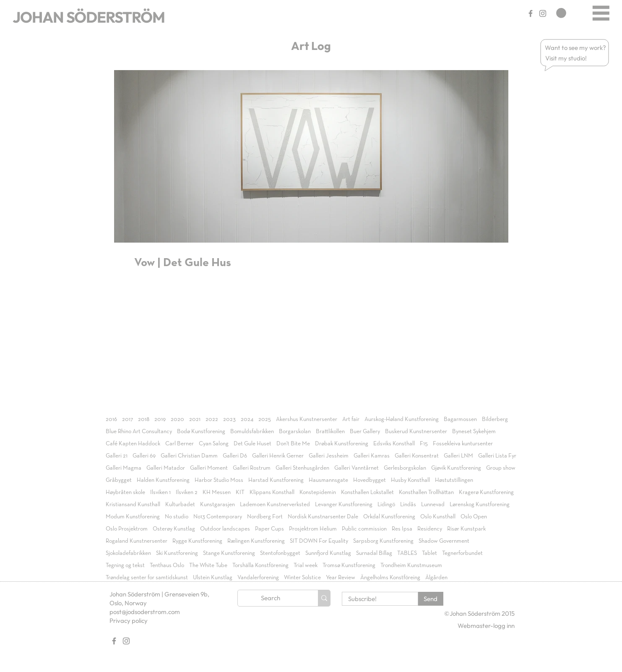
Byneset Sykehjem (474, 431)
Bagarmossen (460, 419)
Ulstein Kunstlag (213, 578)
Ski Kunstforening (177, 553)
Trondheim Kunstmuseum (411, 565)
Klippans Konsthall (272, 492)
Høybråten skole (125, 492)
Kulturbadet (180, 505)
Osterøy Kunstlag (174, 529)
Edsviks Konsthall (394, 444)
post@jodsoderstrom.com (145, 612)
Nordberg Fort (265, 517)
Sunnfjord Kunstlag (328, 553)
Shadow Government (444, 541)
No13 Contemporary (218, 517)
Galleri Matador (166, 468)
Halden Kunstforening (163, 480)
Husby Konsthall (410, 480)
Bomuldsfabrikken (252, 431)
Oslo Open (474, 517)
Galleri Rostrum (252, 468)
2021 (195, 419)
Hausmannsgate (328, 480)
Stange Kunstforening (229, 553)
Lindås (408, 505)
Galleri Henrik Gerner (278, 456)
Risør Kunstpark (466, 529)
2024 (247, 419)
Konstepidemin (318, 492)
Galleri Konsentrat (417, 456)
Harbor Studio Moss (219, 480)
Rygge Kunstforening (197, 541)
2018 (144, 419)
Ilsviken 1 (160, 492)
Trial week (306, 565)
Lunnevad (433, 505)
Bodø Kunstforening (201, 431)
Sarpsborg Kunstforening (383, 541)
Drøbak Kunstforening (342, 444)
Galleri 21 (117, 456)
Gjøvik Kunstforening (456, 468)
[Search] (271, 598)
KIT (240, 492)
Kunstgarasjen (217, 505)
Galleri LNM (458, 456)
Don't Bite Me (293, 444)
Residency (430, 529)
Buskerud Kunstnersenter (416, 431)
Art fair (351, 419)
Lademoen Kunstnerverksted (275, 505)
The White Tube (208, 565)
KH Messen (217, 492)
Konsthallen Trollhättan (426, 492)
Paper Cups (269, 529)
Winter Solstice (302, 578)
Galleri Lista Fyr (497, 456)
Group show (501, 468)
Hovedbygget (370, 480)
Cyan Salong (214, 444)
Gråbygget (119, 480)
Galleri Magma (124, 468)
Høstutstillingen (454, 480)
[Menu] (601, 13)
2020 (177, 419)
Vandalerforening (258, 578)
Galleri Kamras (372, 456)
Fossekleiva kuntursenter (463, 444)
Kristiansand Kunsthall (133, 505)
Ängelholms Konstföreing (390, 578)
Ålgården (436, 578)
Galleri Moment (209, 468)
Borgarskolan (295, 431)
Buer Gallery (365, 431)
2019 (160, 419)
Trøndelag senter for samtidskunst (147, 578)
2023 (229, 419)
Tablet (429, 553)
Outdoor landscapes (225, 529)
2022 (212, 419)
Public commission (364, 529)
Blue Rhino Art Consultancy (139, 431)
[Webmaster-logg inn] (486, 626)
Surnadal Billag (374, 553)
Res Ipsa (402, 529)
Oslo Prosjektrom (127, 529)
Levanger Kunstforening (344, 505)
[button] (576, 48)
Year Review (341, 578)
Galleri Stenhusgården (302, 468)
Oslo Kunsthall (438, 517)
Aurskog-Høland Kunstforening (402, 419)
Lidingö (386, 505)
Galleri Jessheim (329, 456)
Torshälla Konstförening (260, 565)
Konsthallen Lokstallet (367, 492)
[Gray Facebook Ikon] (531, 13)
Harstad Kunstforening (276, 480)
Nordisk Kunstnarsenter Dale (323, 517)
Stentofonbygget (280, 553)
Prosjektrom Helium (313, 529)
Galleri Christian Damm (189, 456)
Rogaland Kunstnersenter (137, 541)
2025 (265, 419)
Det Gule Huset (252, 444)
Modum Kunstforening (133, 517)
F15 (424, 444)
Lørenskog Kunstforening (480, 505)
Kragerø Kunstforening (486, 492)
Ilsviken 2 (187, 492)
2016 (111, 419)
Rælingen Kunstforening (256, 541)
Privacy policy (129, 621)
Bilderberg (495, 419)
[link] (561, 13)
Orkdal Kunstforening (389, 517)
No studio (177, 517)
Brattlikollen (330, 431)
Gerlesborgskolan (405, 468)
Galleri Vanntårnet (357, 468)
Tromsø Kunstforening (349, 565)
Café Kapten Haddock (133, 444)
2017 (128, 419)
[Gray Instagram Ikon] (543, 13)
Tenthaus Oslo (167, 565)
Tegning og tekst (125, 565)
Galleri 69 (144, 456)
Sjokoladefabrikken (128, 553)
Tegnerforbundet (462, 553)
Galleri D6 (235, 456)
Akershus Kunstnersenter (307, 419)
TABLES (407, 553)
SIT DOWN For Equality (319, 541)
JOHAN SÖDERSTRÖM (89, 17)
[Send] (431, 599)
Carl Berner (180, 444)
